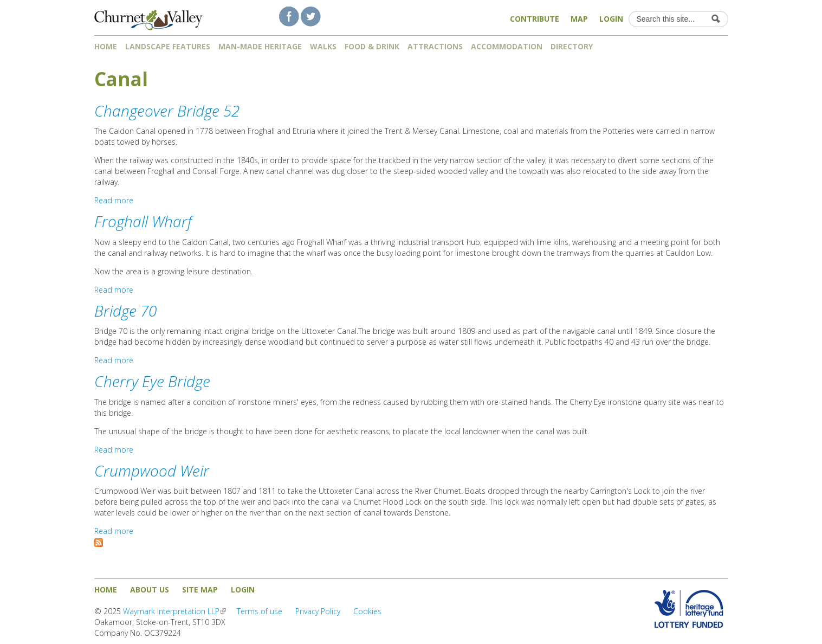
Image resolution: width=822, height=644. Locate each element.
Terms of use (260, 611)
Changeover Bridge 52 (167, 111)
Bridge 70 (125, 311)
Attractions (435, 46)
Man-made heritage (260, 46)
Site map (200, 590)
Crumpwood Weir (152, 471)
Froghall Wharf (143, 221)
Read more (114, 200)
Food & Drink (372, 46)
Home (106, 46)
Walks (323, 46)
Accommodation (507, 46)
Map (579, 19)
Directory (575, 46)
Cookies (367, 611)
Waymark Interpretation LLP (174, 611)
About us (150, 590)
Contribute (535, 19)
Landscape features (168, 46)
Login (611, 19)
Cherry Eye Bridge (152, 381)
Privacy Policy (318, 611)
